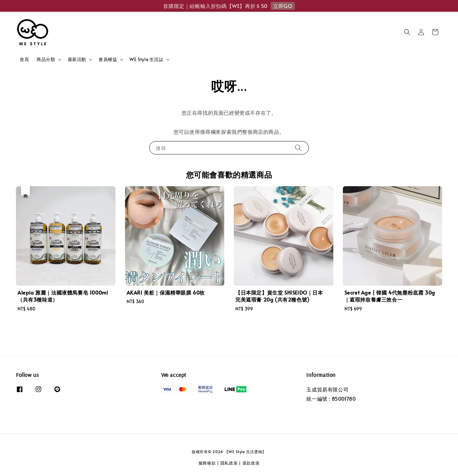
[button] (407, 32)
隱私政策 (229, 463)
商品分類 (46, 59)
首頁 (24, 59)
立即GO (283, 6)
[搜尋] (298, 148)
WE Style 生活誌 (146, 59)
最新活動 (77, 59)
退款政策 (251, 463)
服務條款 (207, 463)
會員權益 (108, 59)
